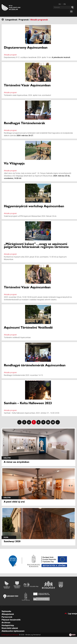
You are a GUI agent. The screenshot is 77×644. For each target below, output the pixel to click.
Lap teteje (72, 613)
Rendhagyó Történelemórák (24, 123)
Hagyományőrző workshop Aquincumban (34, 206)
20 (48, 422)
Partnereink (7, 617)
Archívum (6, 623)
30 (53, 422)
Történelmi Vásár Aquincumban (27, 85)
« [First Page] (19, 422)
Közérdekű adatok (10, 628)
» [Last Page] (58, 422)
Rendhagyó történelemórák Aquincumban (35, 365)
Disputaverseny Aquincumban (26, 47)
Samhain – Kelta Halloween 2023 (28, 403)
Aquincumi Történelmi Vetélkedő (28, 327)
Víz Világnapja (14, 163)
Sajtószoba (6, 611)
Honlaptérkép (8, 625)
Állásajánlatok (8, 614)
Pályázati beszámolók (11, 620)
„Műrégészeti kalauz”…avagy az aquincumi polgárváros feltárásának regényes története (36, 245)
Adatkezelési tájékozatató (13, 631)
